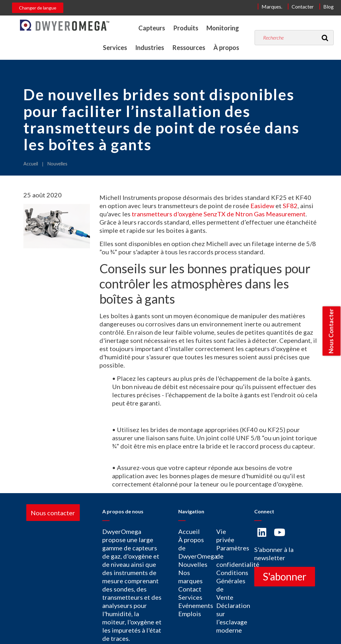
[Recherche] (325, 38)
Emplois (190, 614)
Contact (190, 589)
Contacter (303, 6)
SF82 (290, 206)
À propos (226, 47)
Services (115, 47)
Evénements (196, 605)
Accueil (31, 164)
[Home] (65, 25)
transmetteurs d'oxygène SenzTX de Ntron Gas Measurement (219, 214)
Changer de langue (38, 8)
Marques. (272, 6)
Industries (150, 47)
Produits (186, 28)
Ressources (189, 47)
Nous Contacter (331, 331)
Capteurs (152, 28)
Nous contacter (53, 512)
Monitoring (223, 28)
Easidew (262, 206)
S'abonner (285, 576)
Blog (328, 6)
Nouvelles (57, 164)
